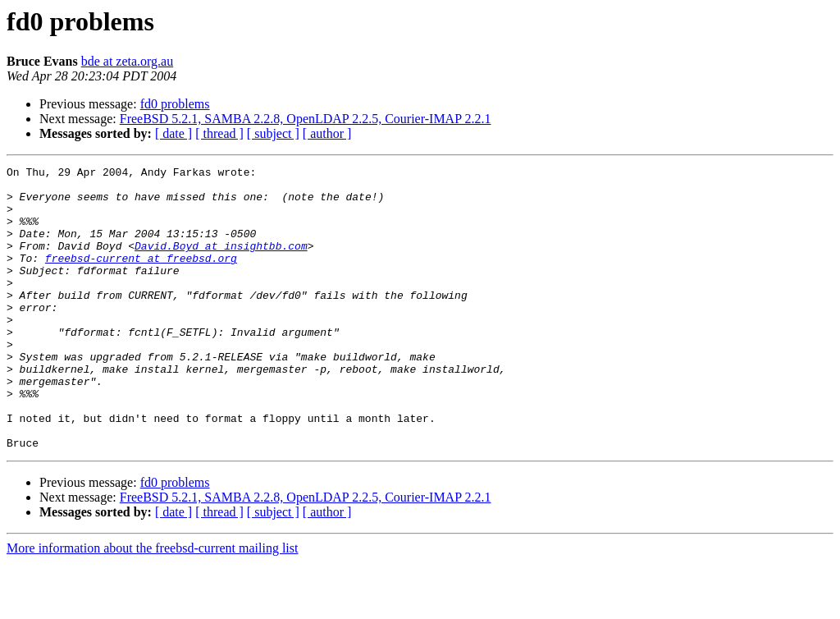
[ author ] (327, 133)
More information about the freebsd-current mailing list (152, 605)
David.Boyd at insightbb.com (221, 263)
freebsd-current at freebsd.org (141, 277)
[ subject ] (273, 133)
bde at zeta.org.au (128, 61)
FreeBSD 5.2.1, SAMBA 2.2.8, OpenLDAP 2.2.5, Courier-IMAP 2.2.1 (306, 119)
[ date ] (173, 133)
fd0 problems (175, 104)
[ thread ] (219, 133)
